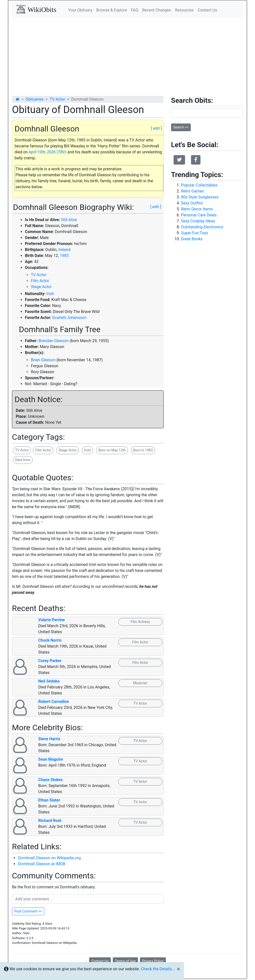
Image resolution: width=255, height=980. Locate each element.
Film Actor (40, 281)
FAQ (135, 10)
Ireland (64, 250)
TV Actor (57, 99)
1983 (64, 256)
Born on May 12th (112, 450)
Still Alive (69, 220)
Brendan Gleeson (53, 341)
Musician (140, 683)
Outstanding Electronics (202, 227)
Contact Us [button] (100, 961)
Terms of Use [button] (125, 961)
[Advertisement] (127, 56)
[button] (179, 160)
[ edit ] (157, 128)
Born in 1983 (143, 450)
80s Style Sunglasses (200, 197)
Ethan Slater (49, 800)
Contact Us (208, 10)
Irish (50, 294)
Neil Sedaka (49, 681)
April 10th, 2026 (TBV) (48, 152)
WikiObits (36, 9)
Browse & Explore (112, 10)
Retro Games (192, 191)
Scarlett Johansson (69, 318)
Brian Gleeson (43, 360)
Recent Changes (157, 10)
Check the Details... (158, 969)
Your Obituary (80, 10)
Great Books (192, 239)
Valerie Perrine (52, 620)
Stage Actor (41, 287)
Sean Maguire (51, 759)
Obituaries (34, 99)
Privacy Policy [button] (153, 961)
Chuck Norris (50, 640)
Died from (23, 460)
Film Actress (140, 622)
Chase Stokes (51, 780)
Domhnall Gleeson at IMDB (42, 864)
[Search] (207, 113)
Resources (184, 10)
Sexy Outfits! (192, 203)
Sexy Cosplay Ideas (198, 221)
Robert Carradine (54, 702)
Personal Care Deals (199, 215)
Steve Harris (49, 739)
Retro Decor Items (197, 209)
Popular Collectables (199, 185)
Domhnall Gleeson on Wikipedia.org (49, 858)
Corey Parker (50, 661)
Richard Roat (50, 821)
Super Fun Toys (195, 233)
